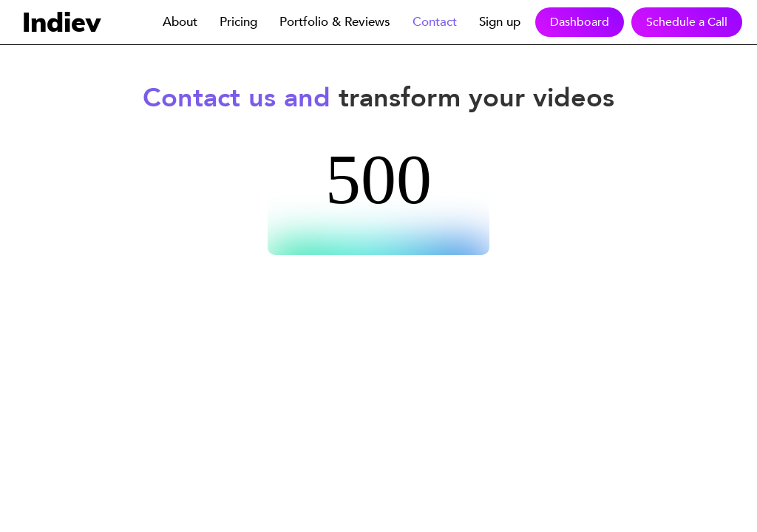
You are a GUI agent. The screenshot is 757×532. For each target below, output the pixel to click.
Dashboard (580, 22)
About (180, 22)
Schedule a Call (687, 22)
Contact (435, 22)
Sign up (500, 22)
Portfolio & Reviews (335, 22)
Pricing (238, 22)
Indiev (61, 22)
